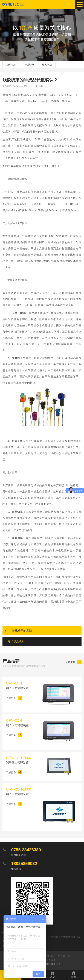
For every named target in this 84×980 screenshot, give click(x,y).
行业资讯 (29, 65)
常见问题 (47, 65)
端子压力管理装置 (21, 685)
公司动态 (11, 65)
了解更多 (70, 662)
